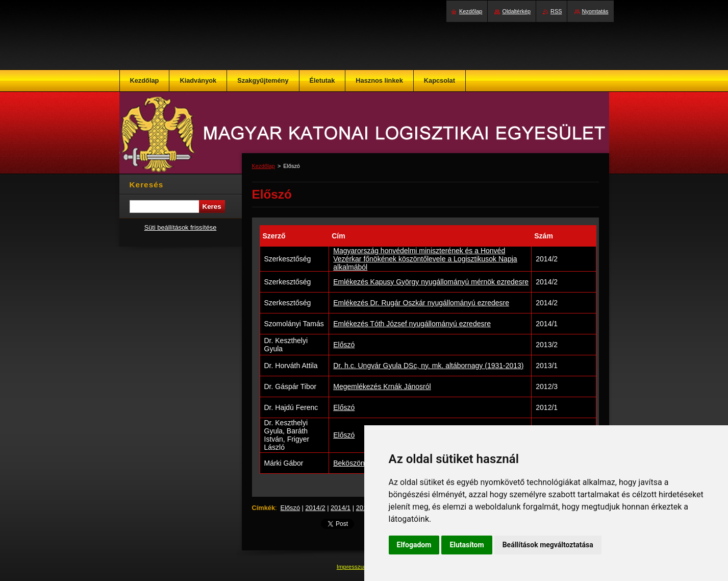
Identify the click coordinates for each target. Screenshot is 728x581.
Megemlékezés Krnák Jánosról (382, 386)
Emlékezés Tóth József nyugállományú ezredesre (412, 324)
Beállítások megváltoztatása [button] (548, 545)
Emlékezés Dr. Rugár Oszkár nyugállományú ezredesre (421, 303)
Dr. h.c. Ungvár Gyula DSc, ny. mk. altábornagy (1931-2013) (428, 366)
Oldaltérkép (516, 11)
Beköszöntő (352, 463)
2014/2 (315, 508)
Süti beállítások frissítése (181, 227)
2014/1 (341, 508)
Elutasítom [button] (467, 545)
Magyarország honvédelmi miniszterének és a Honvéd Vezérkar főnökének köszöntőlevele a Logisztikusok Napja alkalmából (425, 259)
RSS (556, 11)
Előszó (344, 345)
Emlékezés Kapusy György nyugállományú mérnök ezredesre (431, 282)
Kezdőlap (263, 166)
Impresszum (354, 567)
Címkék (264, 508)
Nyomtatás (595, 11)
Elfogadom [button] (414, 545)
